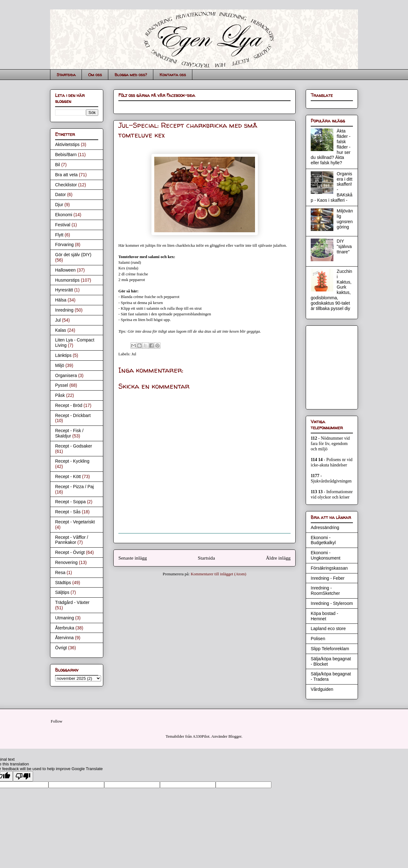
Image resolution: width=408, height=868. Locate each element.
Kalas (61, 330)
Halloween (65, 270)
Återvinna (64, 638)
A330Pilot (201, 736)
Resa (60, 572)
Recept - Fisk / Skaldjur (69, 433)
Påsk (60, 395)
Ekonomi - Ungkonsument (326, 555)
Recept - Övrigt (70, 552)
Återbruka (65, 628)
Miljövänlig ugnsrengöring (345, 219)
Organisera (66, 375)
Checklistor (66, 185)
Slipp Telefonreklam (330, 649)
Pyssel (62, 385)
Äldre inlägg (278, 558)
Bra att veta (66, 175)
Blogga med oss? (131, 75)
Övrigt (61, 648)
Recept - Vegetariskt (75, 522)
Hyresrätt (64, 290)
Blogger (235, 736)
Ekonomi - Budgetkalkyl (323, 540)
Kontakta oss (173, 75)
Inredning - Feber (328, 578)
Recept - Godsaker (74, 446)
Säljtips (62, 592)
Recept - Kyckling (72, 461)
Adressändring (325, 527)
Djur (59, 205)
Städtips (63, 583)
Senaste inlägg (133, 558)
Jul (134, 354)
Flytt (59, 235)
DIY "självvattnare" (344, 246)
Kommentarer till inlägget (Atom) (219, 574)
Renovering (66, 562)
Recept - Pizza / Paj (74, 487)
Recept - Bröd (69, 405)
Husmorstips (67, 280)
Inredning (64, 310)
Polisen (318, 639)
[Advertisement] (330, 366)
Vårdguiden (322, 689)
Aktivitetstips (67, 144)
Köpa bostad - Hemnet (324, 616)
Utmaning (65, 618)
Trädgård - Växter (72, 602)
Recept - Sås (68, 512)
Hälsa (61, 300)
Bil (58, 165)
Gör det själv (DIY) (73, 255)
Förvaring (64, 245)
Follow (57, 721)
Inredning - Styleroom (332, 603)
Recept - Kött (68, 476)
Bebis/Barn (66, 155)
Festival (63, 225)
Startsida (66, 75)
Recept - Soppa (70, 502)
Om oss (95, 75)
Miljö (60, 365)
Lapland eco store (328, 628)
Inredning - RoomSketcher (325, 591)
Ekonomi (64, 215)
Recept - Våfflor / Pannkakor (72, 540)
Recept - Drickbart (73, 415)
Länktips (63, 355)
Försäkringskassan (329, 568)
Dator (60, 194)
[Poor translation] (23, 776)
